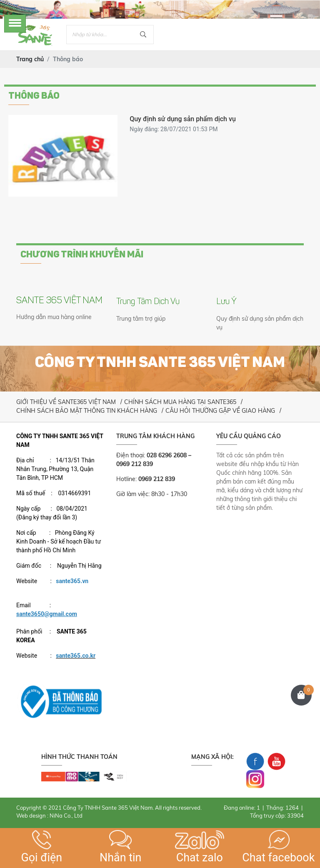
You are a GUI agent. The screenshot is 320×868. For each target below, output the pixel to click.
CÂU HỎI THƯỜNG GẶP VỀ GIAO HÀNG (220, 411)
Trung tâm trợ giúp (141, 319)
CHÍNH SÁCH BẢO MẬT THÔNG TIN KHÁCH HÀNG (87, 411)
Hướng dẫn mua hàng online (54, 317)
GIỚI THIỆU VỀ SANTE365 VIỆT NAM (66, 402)
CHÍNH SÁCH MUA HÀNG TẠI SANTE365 (180, 402)
